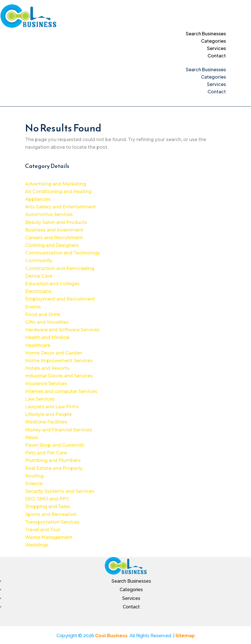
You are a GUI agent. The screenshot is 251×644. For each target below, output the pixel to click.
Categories (213, 41)
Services (216, 48)
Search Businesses (206, 34)
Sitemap (185, 636)
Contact (217, 56)
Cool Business (111, 636)
